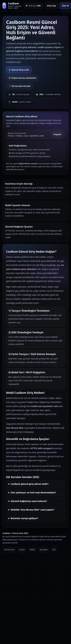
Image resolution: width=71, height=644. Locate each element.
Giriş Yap (51, 6)
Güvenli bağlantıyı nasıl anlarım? (29, 501)
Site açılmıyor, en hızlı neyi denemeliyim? (33, 492)
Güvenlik (44, 550)
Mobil (32, 550)
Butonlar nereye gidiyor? (24, 518)
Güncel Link (9, 550)
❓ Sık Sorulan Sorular (20, 86)
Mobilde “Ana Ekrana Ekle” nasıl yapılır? (33, 510)
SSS (54, 550)
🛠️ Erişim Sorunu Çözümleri (22, 78)
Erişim (22, 550)
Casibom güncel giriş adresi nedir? (30, 484)
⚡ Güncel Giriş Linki (19, 70)
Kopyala (57, 134)
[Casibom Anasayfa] (12, 6)
